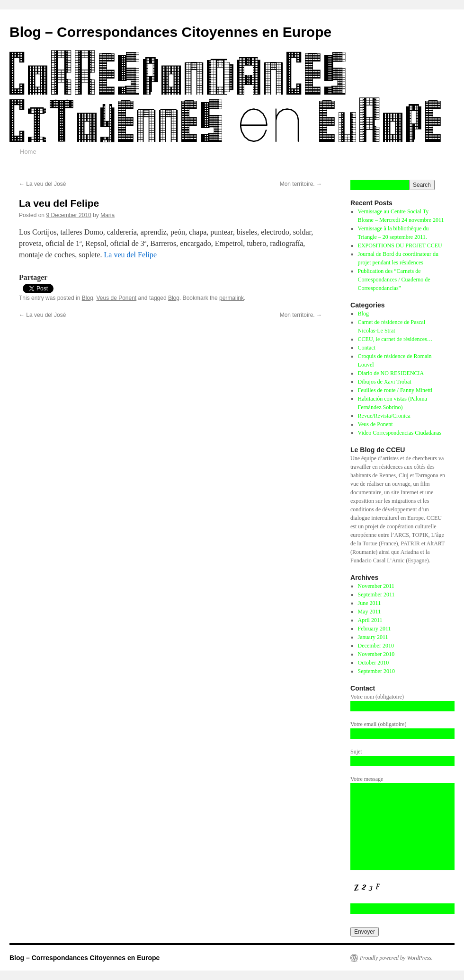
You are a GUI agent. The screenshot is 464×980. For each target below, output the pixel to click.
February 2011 (375, 629)
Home (28, 152)
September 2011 (376, 595)
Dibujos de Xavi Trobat (385, 382)
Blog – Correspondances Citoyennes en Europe (170, 32)
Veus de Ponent (116, 298)
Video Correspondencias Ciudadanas (400, 433)
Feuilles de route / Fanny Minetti (395, 390)
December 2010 (376, 646)
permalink (232, 298)
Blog (88, 298)
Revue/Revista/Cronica (384, 416)
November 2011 (376, 586)
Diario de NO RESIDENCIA (391, 373)
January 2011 (373, 637)
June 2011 (370, 603)
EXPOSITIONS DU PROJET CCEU (400, 245)
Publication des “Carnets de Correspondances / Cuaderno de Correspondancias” (394, 280)
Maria (107, 215)
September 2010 (376, 671)
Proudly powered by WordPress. (396, 958)
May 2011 (370, 612)
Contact (367, 348)
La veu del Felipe (131, 255)
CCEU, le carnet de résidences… (395, 339)
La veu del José (42, 184)
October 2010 (374, 663)
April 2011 (370, 620)
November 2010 (376, 654)
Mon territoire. (301, 184)
